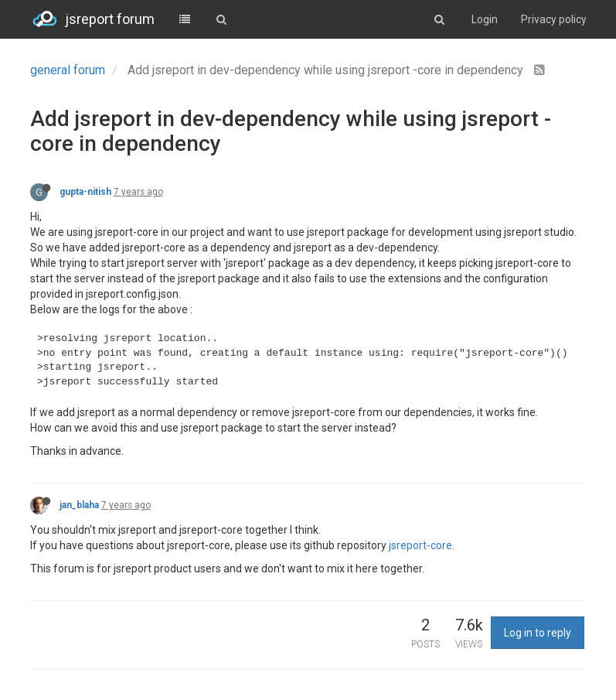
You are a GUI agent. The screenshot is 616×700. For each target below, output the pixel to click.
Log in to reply (538, 633)
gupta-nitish (85, 192)
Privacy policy (554, 19)
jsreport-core (420, 545)
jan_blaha (79, 505)
